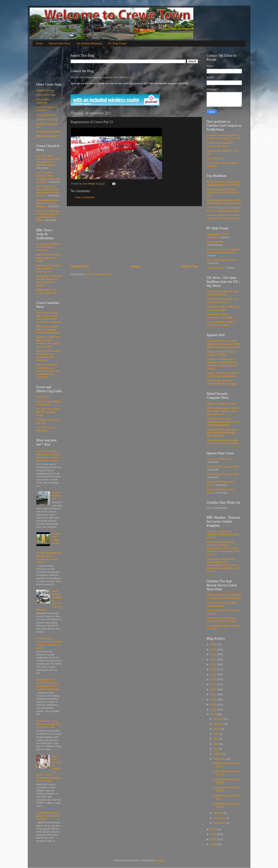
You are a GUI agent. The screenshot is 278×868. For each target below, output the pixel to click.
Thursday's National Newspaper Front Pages (221, 316)
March (218, 729)
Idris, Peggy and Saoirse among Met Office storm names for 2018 (47, 191)
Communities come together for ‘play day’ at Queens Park (49, 724)
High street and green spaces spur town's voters (49, 258)
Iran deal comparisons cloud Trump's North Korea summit (223, 217)
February (219, 724)
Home (39, 43)
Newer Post (80, 266)
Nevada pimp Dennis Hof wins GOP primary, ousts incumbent (224, 201)
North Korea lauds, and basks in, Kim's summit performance (224, 209)
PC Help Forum (117, 43)
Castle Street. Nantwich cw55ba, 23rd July (220, 144)
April (217, 734)
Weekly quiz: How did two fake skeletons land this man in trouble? (49, 281)
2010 (214, 654)
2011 (214, 659)
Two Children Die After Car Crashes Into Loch (222, 301)
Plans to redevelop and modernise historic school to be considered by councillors (48, 371)
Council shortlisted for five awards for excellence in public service (49, 558)
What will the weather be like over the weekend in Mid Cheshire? (49, 356)
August (218, 754)
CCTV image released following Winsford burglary (222, 382)
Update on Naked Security (222, 403)
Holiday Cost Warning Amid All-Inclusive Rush (222, 293)
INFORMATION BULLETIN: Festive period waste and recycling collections (48, 684)
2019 (214, 699)
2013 (214, 669)
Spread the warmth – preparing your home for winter (48, 816)
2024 (214, 834)
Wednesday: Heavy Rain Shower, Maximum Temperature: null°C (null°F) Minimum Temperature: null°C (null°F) (224, 548)
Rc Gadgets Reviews (48, 132)
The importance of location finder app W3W (222, 604)
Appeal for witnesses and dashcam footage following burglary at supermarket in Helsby (222, 364)
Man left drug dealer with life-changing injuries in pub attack (48, 329)
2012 (214, 664)
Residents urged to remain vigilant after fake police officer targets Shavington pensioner (224, 344)
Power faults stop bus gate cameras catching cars (49, 268)
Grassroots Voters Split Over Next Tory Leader (223, 308)
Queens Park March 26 (220, 459)
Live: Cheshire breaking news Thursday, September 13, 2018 (49, 177)
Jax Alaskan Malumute (43, 101)
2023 (214, 829)
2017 (214, 690)
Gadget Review (45, 90)
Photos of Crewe (46, 115)
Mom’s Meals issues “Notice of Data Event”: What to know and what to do (224, 411)
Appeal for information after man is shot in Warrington (222, 375)
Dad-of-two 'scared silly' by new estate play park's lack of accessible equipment (49, 317)
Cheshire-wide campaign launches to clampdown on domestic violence (49, 161)
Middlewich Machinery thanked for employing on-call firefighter (224, 597)
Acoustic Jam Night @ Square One (49, 403)
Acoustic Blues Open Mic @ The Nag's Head (48, 412)
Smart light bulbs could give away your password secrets (223, 442)
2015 (214, 679)
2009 (214, 649)
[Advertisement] (134, 235)
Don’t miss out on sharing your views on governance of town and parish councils (49, 456)
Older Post (189, 266)
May (216, 739)
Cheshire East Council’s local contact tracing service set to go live (49, 643)
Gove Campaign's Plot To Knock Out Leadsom (221, 324)
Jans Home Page (46, 95)
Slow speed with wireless (221, 260)
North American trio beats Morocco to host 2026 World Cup (223, 192)
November (220, 818)
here (127, 77)
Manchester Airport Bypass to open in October (47, 203)
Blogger (159, 860)
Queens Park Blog (47, 119)
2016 (214, 684)
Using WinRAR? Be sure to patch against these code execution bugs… (222, 433)
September (220, 759)
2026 (214, 844)
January (219, 719)
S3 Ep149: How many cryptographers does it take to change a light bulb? (224, 422)
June (217, 744)
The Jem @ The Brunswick (46, 429)
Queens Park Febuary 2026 (222, 467)
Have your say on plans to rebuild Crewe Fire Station (221, 620)
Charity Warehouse (56, 496)
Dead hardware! (216, 268)
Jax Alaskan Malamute (90, 43)
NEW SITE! (43, 397)
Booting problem (216, 242)
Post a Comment (85, 197)
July (216, 749)
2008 (214, 644)
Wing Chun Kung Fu (48, 136)
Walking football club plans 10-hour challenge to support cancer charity (48, 342)
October (219, 813)
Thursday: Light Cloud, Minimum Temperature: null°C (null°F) (224, 535)
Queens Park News (60, 43)
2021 (214, 709)
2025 (214, 839)
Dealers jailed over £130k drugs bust (47, 291)
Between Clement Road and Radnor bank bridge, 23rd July (224, 137)
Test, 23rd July (215, 158)
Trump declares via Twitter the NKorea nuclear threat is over (224, 183)
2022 (214, 714)
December (220, 823)
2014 (214, 674)
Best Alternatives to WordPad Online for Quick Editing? (223, 251)
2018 (214, 694)
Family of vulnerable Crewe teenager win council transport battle (48, 216)
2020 (214, 705)
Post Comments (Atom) (100, 274)
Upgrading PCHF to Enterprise (218, 236)
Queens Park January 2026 (222, 474)
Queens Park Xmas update (56, 538)
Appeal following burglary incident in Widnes (221, 353)
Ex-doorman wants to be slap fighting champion (49, 247)
